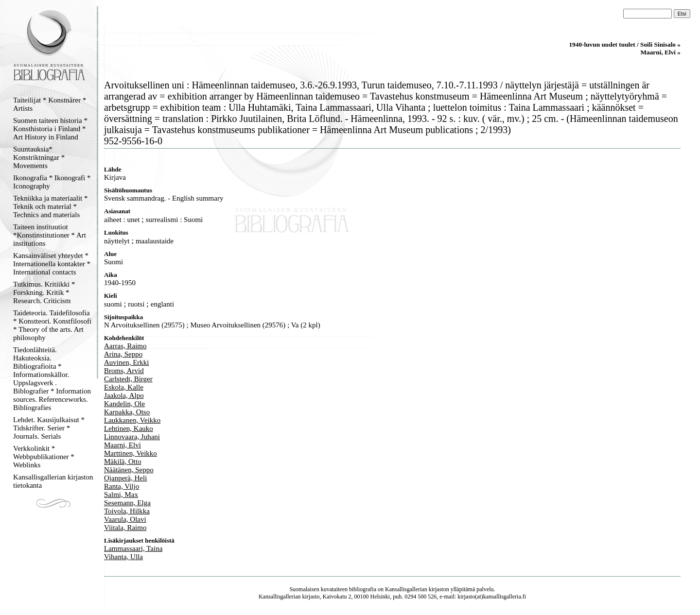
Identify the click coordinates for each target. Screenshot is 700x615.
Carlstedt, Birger (128, 379)
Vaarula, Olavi (125, 519)
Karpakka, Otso (127, 412)
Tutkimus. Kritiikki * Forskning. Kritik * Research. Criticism (44, 292)
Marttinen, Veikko (131, 453)
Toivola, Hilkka (127, 511)
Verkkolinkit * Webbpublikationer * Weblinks (44, 457)
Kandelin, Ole (124, 404)
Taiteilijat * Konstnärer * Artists (50, 104)
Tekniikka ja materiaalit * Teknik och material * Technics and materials (50, 206)
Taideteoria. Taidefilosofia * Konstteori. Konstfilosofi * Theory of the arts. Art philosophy (52, 325)
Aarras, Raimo (125, 346)
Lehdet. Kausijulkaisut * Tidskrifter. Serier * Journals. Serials (49, 428)
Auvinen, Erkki (126, 362)
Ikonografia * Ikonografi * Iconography (52, 182)
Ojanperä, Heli (125, 478)
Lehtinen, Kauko (129, 428)
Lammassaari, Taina (133, 548)
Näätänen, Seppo (129, 470)
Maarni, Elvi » (660, 52)
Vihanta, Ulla (123, 557)
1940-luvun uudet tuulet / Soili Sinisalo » (625, 44)
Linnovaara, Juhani (132, 437)
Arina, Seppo (123, 354)
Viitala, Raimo (125, 528)
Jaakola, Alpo (124, 395)
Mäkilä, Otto (123, 461)
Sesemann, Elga (127, 503)
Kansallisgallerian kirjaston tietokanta (53, 481)
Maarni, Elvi (122, 445)
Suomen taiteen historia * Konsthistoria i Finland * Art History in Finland (50, 129)
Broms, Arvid (124, 371)
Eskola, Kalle (124, 387)
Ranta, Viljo (122, 486)
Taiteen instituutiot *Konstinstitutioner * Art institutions (50, 235)
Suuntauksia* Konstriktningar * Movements (39, 157)
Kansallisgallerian (406, 589)
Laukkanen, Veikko (132, 420)
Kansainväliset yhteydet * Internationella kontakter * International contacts (52, 264)
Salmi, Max (121, 495)
